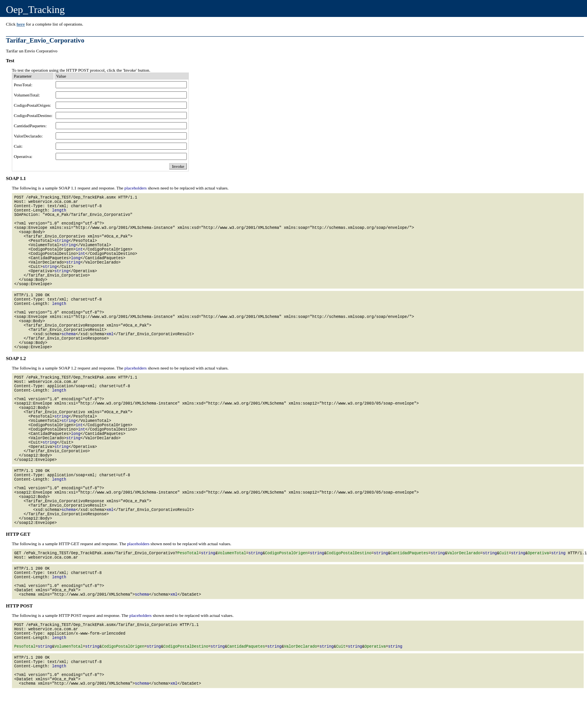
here (21, 24)
